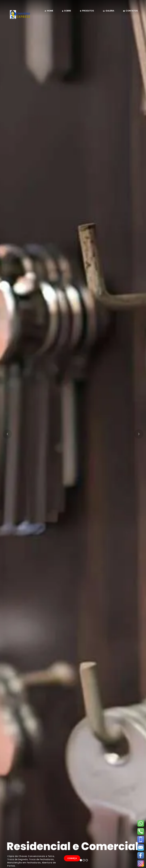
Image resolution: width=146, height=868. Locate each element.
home (49, 11)
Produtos (87, 11)
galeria (109, 11)
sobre (67, 11)
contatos (130, 11)
